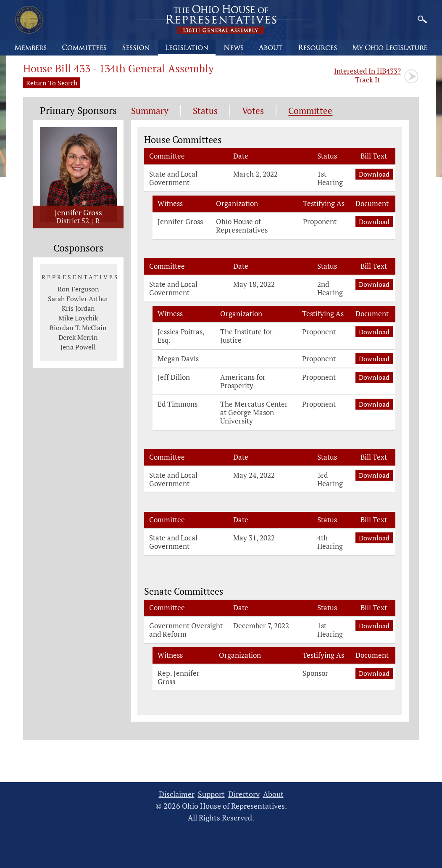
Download (374, 174)
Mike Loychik (78, 318)
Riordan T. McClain (78, 328)
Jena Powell (78, 347)
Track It (367, 75)
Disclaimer (177, 794)
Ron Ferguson (78, 289)
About (273, 794)
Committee (310, 111)
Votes (253, 111)
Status (205, 111)
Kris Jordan (78, 308)
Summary (150, 111)
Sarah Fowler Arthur (78, 299)
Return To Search (52, 83)
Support (211, 794)
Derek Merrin (78, 337)
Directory (244, 794)
